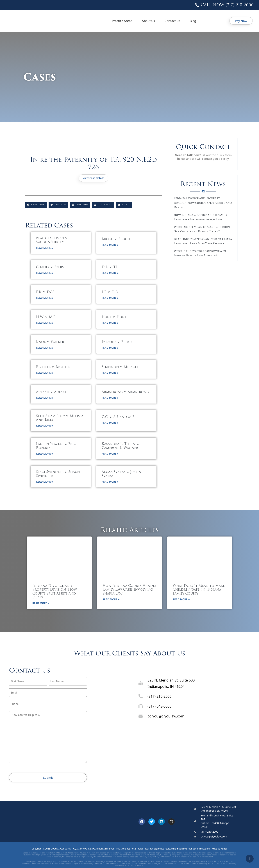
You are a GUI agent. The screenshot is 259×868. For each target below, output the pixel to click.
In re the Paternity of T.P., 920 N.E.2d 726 (93, 163)
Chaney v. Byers (50, 268)
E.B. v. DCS (45, 293)
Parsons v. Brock (117, 343)
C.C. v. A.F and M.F (118, 417)
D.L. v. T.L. (110, 268)
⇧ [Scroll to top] (250, 859)
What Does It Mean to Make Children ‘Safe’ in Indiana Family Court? (199, 590)
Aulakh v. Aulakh (52, 392)
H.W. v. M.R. (46, 318)
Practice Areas (122, 21)
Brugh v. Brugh (116, 240)
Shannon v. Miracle (120, 368)
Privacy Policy (219, 844)
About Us (148, 21)
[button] (36, 205)
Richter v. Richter (53, 368)
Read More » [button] (45, 248)
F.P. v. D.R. (110, 293)
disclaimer (182, 844)
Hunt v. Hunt (114, 318)
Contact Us (172, 21)
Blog (193, 21)
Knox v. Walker (50, 343)
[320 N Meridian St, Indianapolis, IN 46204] (190, 750)
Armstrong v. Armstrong (125, 392)
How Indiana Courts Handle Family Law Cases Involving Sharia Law (129, 590)
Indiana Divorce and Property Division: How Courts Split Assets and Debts (203, 203)
